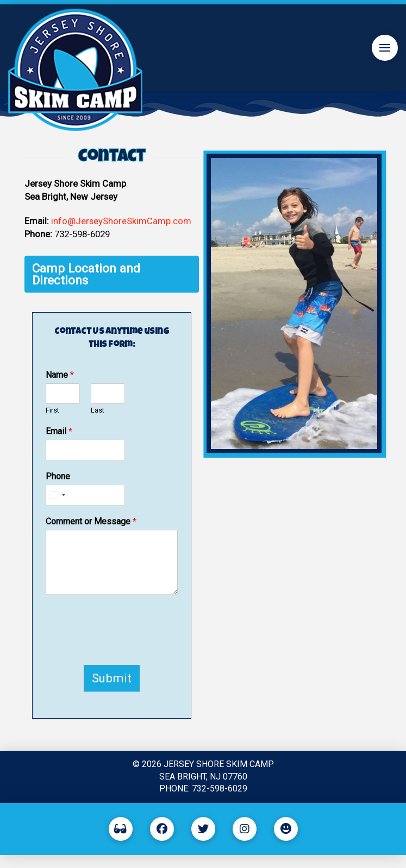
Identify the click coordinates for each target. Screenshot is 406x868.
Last (98, 410)
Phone (58, 476)
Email (59, 431)
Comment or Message (91, 521)
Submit (112, 678)
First (52, 410)
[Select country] (57, 495)
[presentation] (128, 647)
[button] (385, 48)
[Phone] (85, 495)
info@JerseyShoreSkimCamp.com (121, 221)
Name (60, 375)
